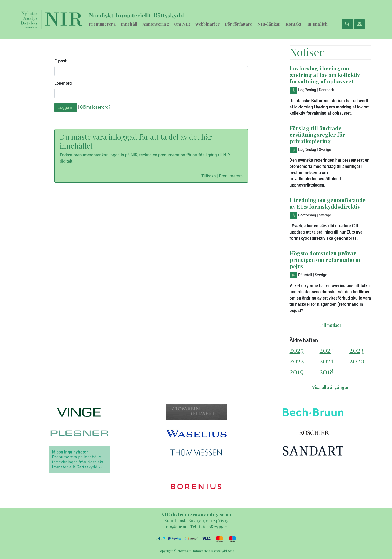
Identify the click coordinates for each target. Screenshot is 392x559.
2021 (326, 360)
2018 (327, 371)
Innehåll (129, 24)
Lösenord (63, 83)
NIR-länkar (269, 24)
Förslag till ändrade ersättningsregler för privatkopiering (317, 134)
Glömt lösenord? (95, 107)
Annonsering (156, 24)
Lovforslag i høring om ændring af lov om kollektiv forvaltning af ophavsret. (325, 75)
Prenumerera (102, 24)
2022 (297, 360)
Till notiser (331, 325)
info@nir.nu (176, 527)
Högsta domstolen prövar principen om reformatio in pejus (325, 259)
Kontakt (293, 24)
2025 (297, 350)
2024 (327, 350)
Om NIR (182, 24)
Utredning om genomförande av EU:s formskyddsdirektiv (328, 203)
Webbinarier (207, 24)
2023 (357, 350)
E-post (60, 61)
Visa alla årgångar (330, 387)
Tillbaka (209, 176)
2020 (357, 360)
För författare (239, 24)
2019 (297, 371)
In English (317, 24)
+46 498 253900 (213, 527)
